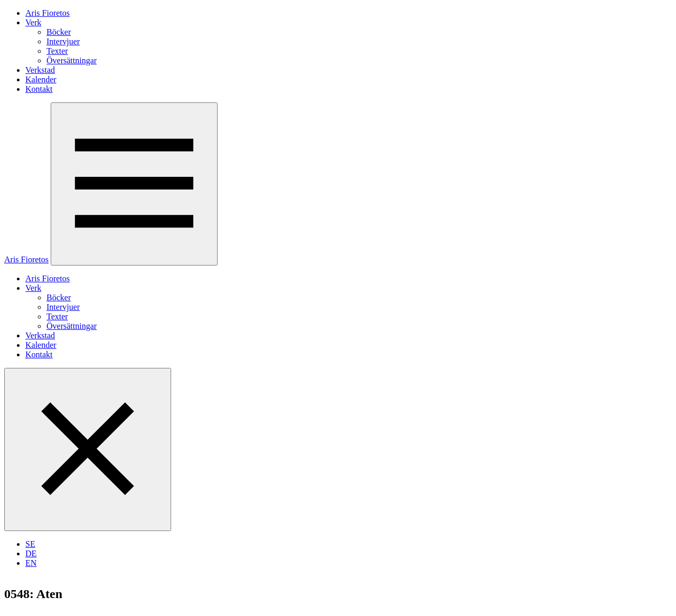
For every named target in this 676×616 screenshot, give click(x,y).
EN (31, 563)
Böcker (59, 32)
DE (31, 553)
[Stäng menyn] (88, 449)
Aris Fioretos (48, 13)
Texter (57, 51)
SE (30, 544)
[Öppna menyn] (134, 184)
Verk (33, 22)
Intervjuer (63, 41)
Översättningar (72, 60)
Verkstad (40, 70)
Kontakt (39, 89)
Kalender (41, 79)
